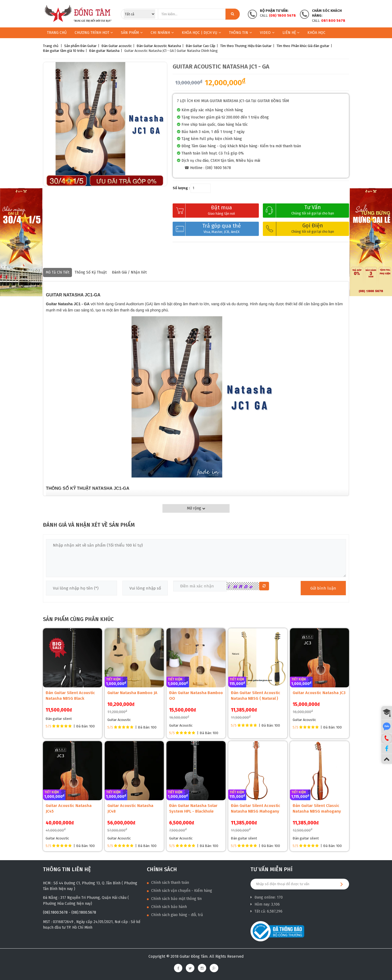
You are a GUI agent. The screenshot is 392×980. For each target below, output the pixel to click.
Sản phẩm (130, 33)
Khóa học (316, 33)
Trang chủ (57, 33)
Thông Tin (240, 33)
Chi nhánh (162, 33)
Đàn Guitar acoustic (117, 46)
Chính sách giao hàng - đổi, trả (175, 915)
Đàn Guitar (88, 46)
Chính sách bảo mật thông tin (174, 899)
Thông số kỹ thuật (91, 272)
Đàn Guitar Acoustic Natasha (159, 46)
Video (267, 33)
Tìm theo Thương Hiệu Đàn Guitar (246, 46)
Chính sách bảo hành (167, 907)
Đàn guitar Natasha (104, 51)
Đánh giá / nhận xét (129, 272)
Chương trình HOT (94, 33)
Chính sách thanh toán (168, 883)
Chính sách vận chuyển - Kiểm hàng (179, 891)
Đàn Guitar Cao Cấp (201, 46)
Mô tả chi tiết (57, 272)
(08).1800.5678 (55, 912)
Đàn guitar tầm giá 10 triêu (64, 51)
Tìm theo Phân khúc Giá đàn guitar (303, 46)
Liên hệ (291, 33)
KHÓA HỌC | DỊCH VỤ (201, 33)
